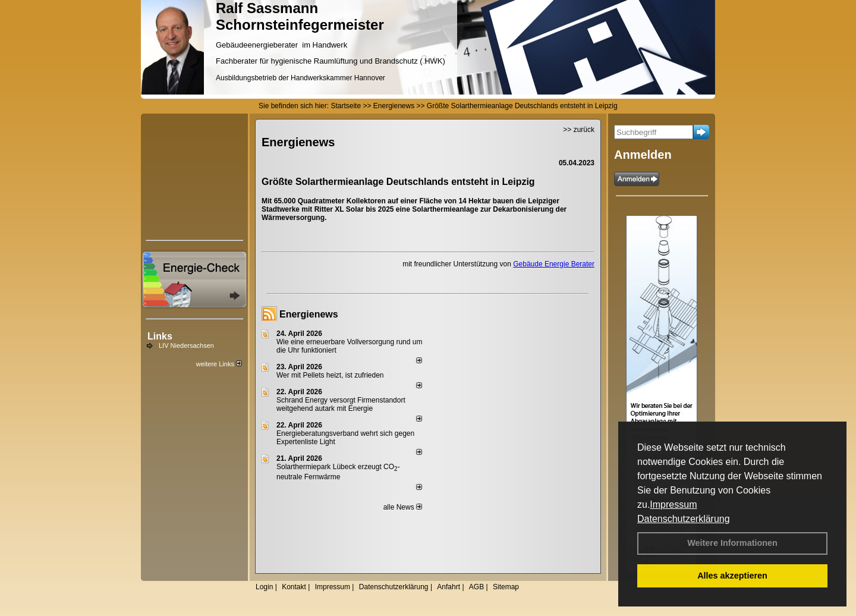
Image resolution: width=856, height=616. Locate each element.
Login (264, 587)
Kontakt (294, 587)
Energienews (309, 314)
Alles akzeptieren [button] (732, 576)
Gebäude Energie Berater (554, 264)
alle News (403, 507)
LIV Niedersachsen (186, 345)
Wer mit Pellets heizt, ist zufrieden (330, 375)
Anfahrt (449, 587)
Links (160, 336)
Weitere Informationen (732, 543)
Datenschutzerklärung (684, 519)
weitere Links (219, 364)
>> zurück (579, 130)
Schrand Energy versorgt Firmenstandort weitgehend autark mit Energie (341, 404)
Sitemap (506, 587)
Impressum (673, 505)
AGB (476, 587)
